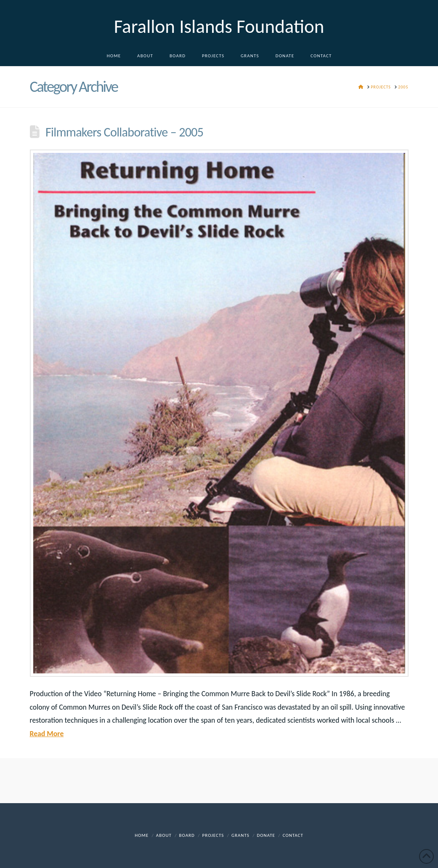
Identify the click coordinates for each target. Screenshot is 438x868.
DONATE (266, 835)
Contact (293, 835)
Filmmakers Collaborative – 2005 (124, 132)
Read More (47, 734)
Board (187, 835)
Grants (240, 835)
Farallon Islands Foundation (219, 26)
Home (142, 835)
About (164, 835)
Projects (213, 835)
